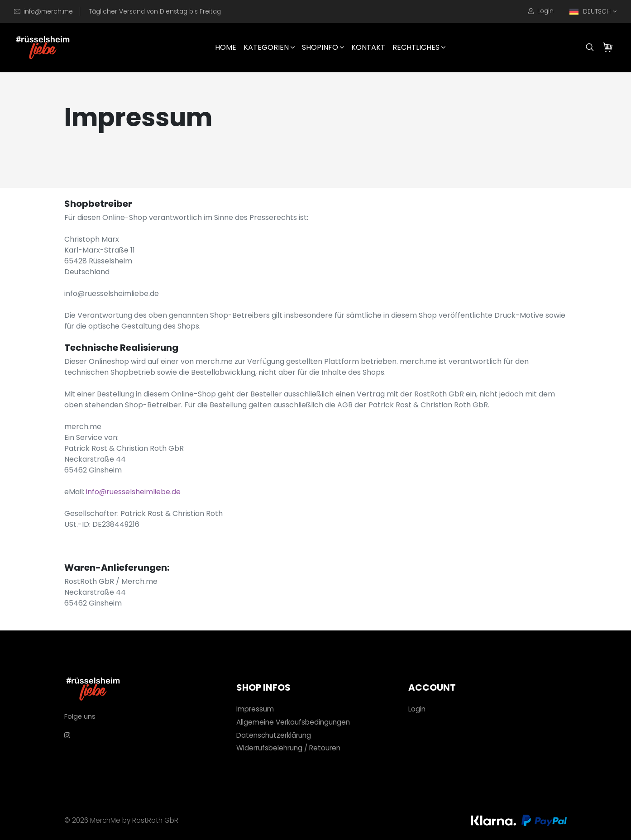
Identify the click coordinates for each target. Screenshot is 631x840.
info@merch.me (48, 12)
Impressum (255, 709)
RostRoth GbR (155, 820)
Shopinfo (323, 47)
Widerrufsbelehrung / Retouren (288, 748)
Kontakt (368, 47)
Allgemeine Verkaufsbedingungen (293, 722)
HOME (226, 47)
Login (541, 11)
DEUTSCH (590, 12)
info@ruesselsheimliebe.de (133, 492)
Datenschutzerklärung (274, 735)
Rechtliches (419, 47)
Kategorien (269, 47)
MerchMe (105, 820)
